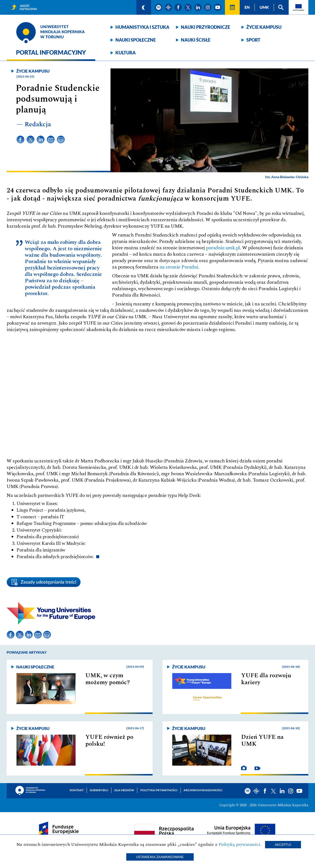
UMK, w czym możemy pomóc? (108, 679)
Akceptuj (283, 845)
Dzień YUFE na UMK (262, 741)
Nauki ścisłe (196, 40)
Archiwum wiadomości (203, 790)
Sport (253, 40)
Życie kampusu (264, 27)
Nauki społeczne (136, 40)
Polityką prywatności (239, 844)
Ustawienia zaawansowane (160, 857)
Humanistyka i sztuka (142, 27)
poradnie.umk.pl (223, 248)
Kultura (126, 53)
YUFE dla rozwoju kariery (266, 679)
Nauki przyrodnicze (205, 27)
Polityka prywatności (159, 790)
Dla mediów (124, 790)
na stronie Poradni (179, 267)
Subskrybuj (99, 790)
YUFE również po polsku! (109, 741)
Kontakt (77, 790)
